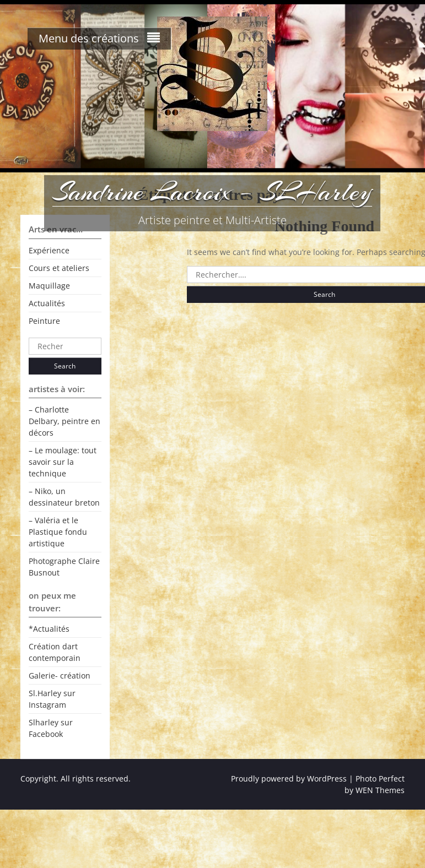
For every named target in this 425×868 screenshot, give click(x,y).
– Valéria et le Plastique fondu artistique (58, 532)
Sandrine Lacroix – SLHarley (212, 192)
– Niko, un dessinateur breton (64, 497)
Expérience (49, 250)
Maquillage (49, 286)
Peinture (44, 321)
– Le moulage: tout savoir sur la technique (63, 462)
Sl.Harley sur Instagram (52, 699)
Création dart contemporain (55, 652)
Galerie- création (60, 676)
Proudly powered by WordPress (289, 779)
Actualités (47, 303)
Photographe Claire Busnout (64, 567)
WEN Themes (380, 790)
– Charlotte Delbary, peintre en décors (64, 421)
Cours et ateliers (59, 268)
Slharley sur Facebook (51, 728)
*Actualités (49, 629)
